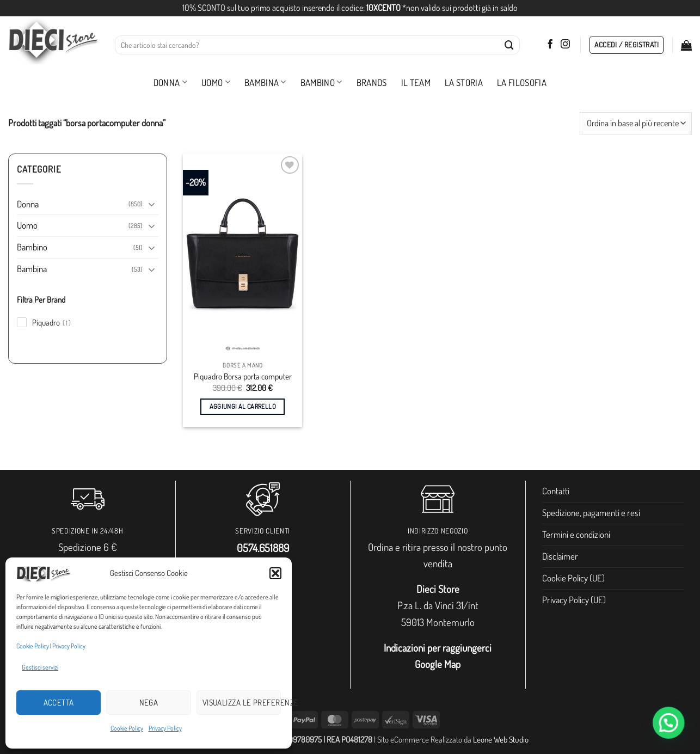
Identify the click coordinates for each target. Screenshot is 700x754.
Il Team (416, 82)
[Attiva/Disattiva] (152, 204)
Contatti (556, 491)
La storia (464, 82)
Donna (170, 82)
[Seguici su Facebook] (550, 45)
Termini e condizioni (576, 534)
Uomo (216, 82)
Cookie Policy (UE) (573, 578)
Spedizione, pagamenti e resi (591, 513)
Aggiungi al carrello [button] (243, 406)
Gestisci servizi (40, 667)
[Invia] (509, 45)
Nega (149, 703)
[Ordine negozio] (636, 123)
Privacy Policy (69, 646)
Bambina (265, 82)
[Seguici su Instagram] (565, 45)
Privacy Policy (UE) (574, 600)
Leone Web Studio (501, 739)
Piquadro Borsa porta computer (243, 376)
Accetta (59, 703)
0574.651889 (263, 548)
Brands (372, 82)
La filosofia (522, 82)
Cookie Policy (33, 646)
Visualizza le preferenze (242, 703)
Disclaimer (560, 556)
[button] (275, 573)
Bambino (321, 82)
